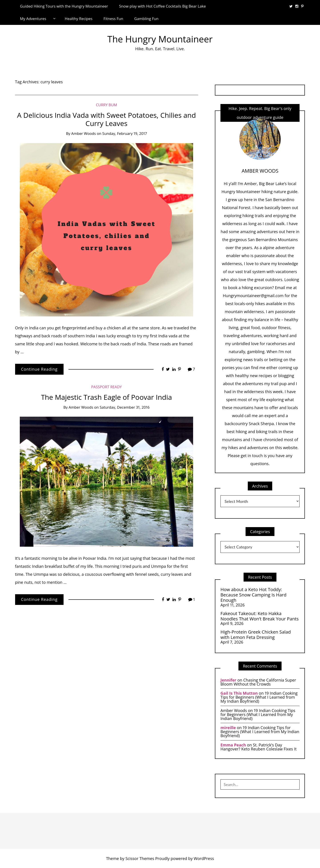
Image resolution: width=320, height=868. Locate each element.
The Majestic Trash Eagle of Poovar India (106, 397)
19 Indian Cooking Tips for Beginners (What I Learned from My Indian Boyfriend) (259, 697)
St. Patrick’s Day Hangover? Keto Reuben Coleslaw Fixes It (259, 747)
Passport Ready (106, 387)
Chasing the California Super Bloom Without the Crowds (258, 682)
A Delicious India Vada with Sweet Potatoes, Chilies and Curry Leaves (107, 119)
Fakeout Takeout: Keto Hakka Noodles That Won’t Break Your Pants (260, 616)
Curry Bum (106, 105)
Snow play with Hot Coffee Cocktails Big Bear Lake (163, 6)
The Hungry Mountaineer (160, 39)
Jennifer (228, 680)
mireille (228, 728)
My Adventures (33, 19)
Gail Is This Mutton (239, 693)
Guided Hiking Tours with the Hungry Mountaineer (64, 6)
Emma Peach (233, 745)
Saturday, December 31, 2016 (125, 407)
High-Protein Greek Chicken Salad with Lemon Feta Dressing (256, 635)
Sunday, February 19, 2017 (125, 133)
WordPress (204, 858)
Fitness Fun (113, 19)
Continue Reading (39, 369)
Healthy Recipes (79, 19)
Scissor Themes (140, 858)
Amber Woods (84, 133)
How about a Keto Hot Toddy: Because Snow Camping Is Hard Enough (253, 595)
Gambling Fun (146, 19)
